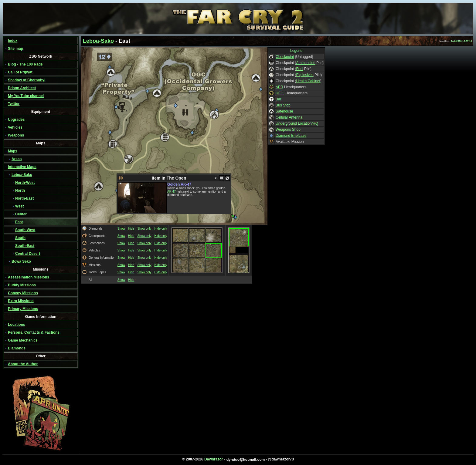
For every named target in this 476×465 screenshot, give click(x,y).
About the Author (23, 364)
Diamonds (17, 348)
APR (279, 87)
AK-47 (172, 192)
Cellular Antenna (289, 117)
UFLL (280, 93)
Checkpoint (285, 57)
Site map (15, 49)
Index (13, 41)
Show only (144, 229)
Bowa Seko (21, 261)
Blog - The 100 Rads (25, 64)
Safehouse (284, 111)
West (19, 206)
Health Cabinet (308, 81)
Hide (131, 229)
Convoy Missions (23, 293)
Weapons (16, 135)
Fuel (299, 69)
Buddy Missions (22, 285)
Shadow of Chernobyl (27, 80)
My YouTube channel (26, 96)
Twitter (14, 104)
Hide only (161, 229)
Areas (17, 159)
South (20, 238)
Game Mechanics (23, 340)
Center (21, 214)
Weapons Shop (288, 130)
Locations (17, 325)
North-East (24, 198)
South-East (25, 246)
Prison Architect (22, 88)
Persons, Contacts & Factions (34, 332)
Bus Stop (283, 105)
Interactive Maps (22, 167)
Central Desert (28, 254)
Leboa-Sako (22, 175)
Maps (13, 151)
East (19, 222)
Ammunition (306, 63)
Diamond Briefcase (291, 136)
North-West (25, 183)
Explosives (305, 75)
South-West (25, 230)
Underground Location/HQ (297, 123)
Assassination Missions (29, 277)
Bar (279, 99)
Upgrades (16, 120)
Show (121, 229)
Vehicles (15, 127)
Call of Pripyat (20, 72)
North (20, 190)
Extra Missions (21, 301)
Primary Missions (23, 309)
